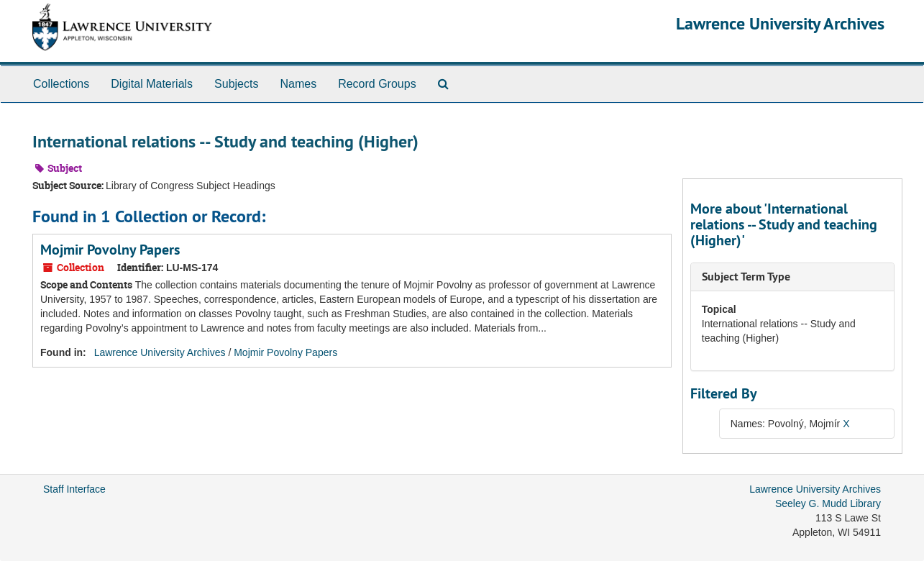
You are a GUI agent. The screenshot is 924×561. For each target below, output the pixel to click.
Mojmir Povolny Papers (110, 250)
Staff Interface (74, 489)
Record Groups (377, 84)
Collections (61, 84)
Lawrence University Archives (780, 23)
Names (298, 84)
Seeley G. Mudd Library (828, 503)
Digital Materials (152, 84)
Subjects (236, 84)
